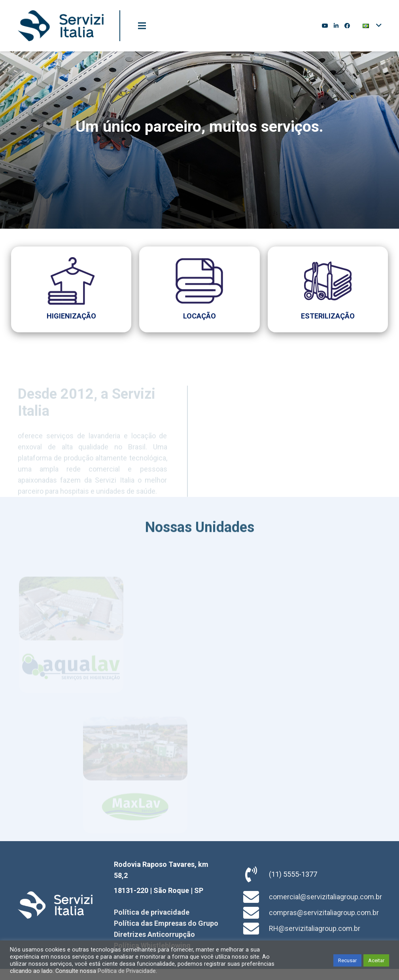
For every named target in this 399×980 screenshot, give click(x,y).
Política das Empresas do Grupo (166, 923)
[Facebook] (347, 26)
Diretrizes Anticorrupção (154, 934)
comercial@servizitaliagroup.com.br (325, 897)
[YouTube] (325, 26)
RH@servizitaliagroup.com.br (315, 928)
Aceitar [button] (376, 960)
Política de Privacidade (127, 971)
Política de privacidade (152, 912)
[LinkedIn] (336, 26)
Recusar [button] (347, 960)
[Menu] (142, 26)
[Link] (61, 26)
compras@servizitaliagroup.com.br (324, 913)
